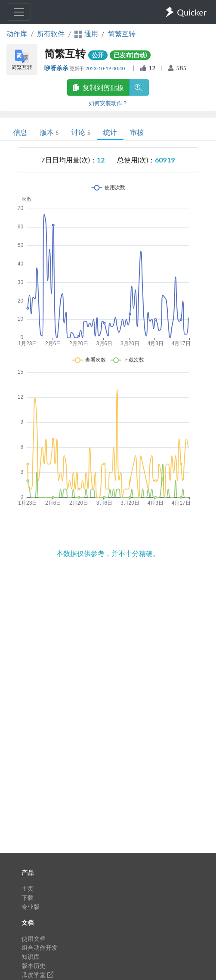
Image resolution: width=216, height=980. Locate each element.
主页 (28, 888)
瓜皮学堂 (37, 975)
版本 (49, 132)
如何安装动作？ (108, 103)
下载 (28, 897)
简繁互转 (122, 33)
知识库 (31, 957)
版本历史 (34, 966)
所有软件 (51, 33)
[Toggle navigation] (19, 12)
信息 (20, 132)
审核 (137, 132)
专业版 (31, 907)
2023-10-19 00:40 (106, 68)
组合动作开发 (40, 947)
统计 (110, 132)
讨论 (81, 132)
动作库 (17, 33)
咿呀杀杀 (57, 68)
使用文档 (34, 938)
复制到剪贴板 (98, 87)
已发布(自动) (130, 55)
